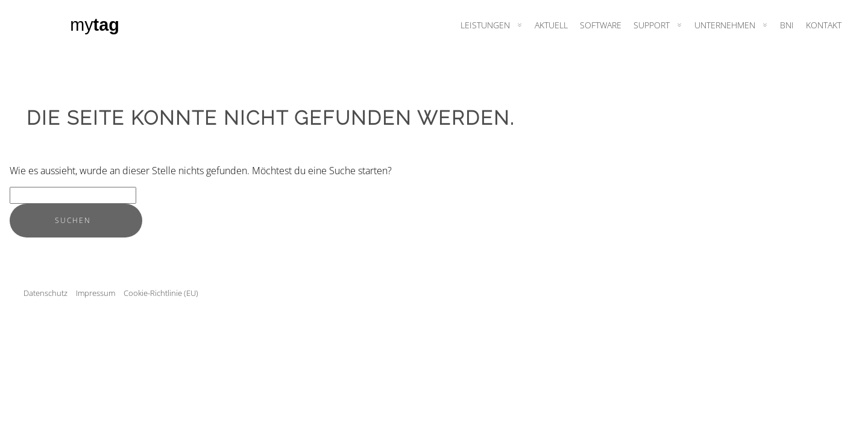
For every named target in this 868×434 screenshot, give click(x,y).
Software (601, 25)
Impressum (96, 293)
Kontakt (824, 25)
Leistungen (485, 25)
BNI (787, 25)
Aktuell (551, 25)
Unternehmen (725, 25)
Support (652, 25)
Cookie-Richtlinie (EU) (161, 293)
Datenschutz (46, 293)
